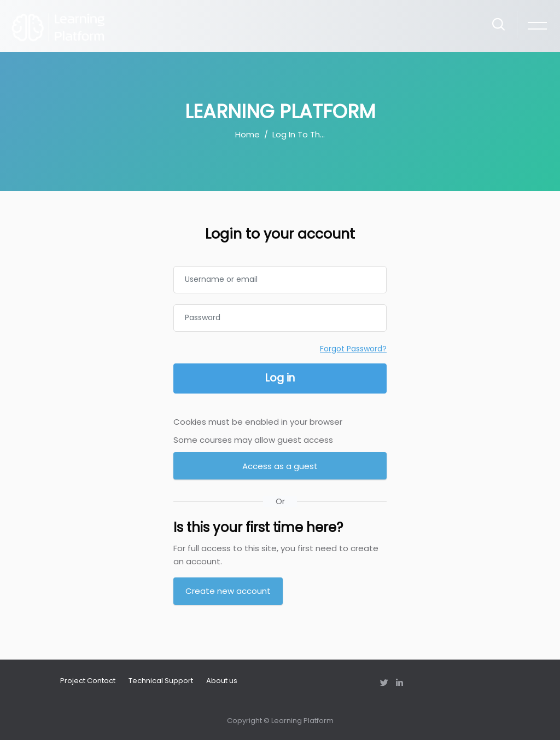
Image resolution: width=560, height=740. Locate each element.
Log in (280, 378)
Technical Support (161, 681)
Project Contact (88, 681)
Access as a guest (280, 466)
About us (222, 681)
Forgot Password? (353, 349)
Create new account (228, 591)
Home (247, 134)
